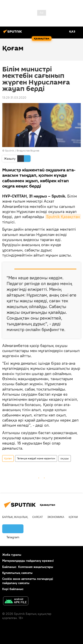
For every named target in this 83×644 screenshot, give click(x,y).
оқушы (65, 458)
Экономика (56, 517)
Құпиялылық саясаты (17, 573)
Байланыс (9, 567)
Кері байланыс (13, 589)
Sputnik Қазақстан (63, 217)
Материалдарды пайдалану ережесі (28, 561)
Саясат (38, 517)
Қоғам (8, 458)
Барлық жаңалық (15, 517)
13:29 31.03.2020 (14, 98)
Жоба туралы (12, 555)
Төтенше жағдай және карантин (36, 458)
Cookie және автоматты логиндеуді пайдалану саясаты (28, 581)
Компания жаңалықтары (36, 567)
